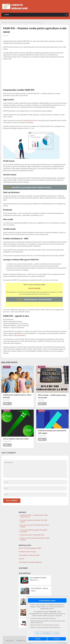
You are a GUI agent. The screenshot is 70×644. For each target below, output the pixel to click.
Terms (37, 633)
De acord (57, 639)
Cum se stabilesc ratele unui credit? (16, 439)
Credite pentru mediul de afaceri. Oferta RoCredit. (17, 396)
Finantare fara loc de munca (27, 552)
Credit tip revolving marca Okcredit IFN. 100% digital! (52, 432)
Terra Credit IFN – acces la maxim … (39, 590)
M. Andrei (6, 36)
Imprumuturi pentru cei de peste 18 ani (32, 535)
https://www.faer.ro (20, 335)
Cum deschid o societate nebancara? (30, 562)
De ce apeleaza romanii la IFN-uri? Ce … (38, 579)
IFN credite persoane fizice (29, 121)
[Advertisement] (37, 74)
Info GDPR (10, 641)
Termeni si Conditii (23, 641)
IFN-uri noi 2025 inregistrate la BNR (30, 548)
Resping (38, 639)
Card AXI (22, 559)
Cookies (56, 633)
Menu (6, 15)
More (7, 404)
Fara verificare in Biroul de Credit (29, 555)
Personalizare (47, 633)
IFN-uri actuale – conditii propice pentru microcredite (52, 396)
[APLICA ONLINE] (34, 288)
